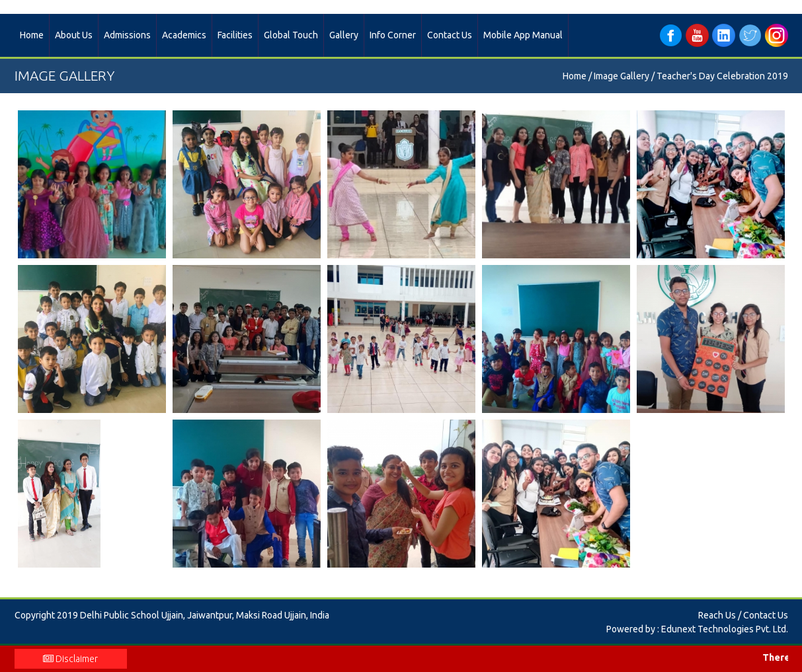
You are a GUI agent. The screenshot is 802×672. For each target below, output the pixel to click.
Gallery (344, 35)
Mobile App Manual (523, 35)
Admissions (127, 35)
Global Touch (291, 35)
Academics (184, 35)
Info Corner (393, 35)
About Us (74, 35)
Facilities (235, 35)
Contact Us (450, 35)
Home (32, 35)
